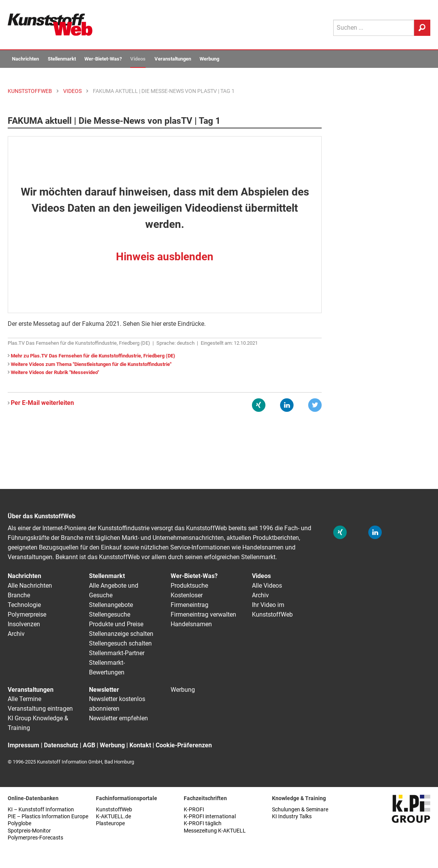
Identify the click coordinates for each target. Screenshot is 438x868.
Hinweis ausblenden (165, 257)
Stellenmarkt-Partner (117, 653)
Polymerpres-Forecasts (35, 838)
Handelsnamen (191, 624)
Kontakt (140, 745)
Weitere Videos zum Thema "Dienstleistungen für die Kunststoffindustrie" (91, 364)
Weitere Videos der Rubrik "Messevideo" (55, 372)
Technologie (24, 605)
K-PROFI (194, 810)
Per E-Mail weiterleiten (42, 403)
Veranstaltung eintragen (40, 709)
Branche (19, 595)
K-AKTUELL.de (113, 817)
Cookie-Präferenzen (184, 745)
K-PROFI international (210, 817)
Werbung (209, 59)
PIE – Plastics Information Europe (48, 817)
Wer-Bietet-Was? (103, 59)
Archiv (16, 634)
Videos (138, 59)
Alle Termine (24, 699)
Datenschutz (61, 745)
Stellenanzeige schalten (121, 634)
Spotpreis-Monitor (29, 831)
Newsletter (104, 690)
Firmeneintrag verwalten (203, 614)
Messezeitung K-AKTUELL (215, 831)
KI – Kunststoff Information (41, 810)
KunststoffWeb (114, 810)
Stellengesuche (110, 614)
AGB (89, 745)
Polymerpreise (27, 614)
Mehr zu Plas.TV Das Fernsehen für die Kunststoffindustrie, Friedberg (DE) (93, 356)
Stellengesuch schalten (120, 643)
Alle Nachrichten (30, 586)
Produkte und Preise (116, 624)
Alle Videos (267, 586)
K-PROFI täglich (203, 823)
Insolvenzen (24, 624)
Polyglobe (19, 823)
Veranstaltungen (173, 59)
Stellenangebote (111, 605)
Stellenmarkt (62, 59)
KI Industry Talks (292, 817)
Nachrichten (25, 59)
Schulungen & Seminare (300, 810)
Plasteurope (110, 823)
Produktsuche (189, 586)
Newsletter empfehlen (118, 718)
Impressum (23, 745)
